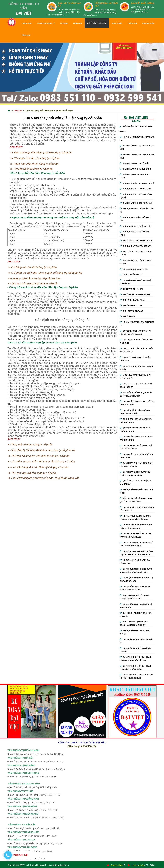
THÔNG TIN (132, 23)
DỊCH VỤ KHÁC (148, 23)
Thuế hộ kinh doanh (131, 306)
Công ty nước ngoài (131, 289)
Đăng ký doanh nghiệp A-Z (134, 269)
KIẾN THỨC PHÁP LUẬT (97, 23)
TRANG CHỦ (26, 23)
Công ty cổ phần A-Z (131, 275)
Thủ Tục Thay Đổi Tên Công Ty (135, 246)
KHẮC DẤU (77, 23)
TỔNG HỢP (26, 35)
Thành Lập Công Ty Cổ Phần (135, 163)
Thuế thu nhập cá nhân (132, 300)
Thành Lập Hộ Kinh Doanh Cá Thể (137, 183)
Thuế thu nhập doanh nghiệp (135, 295)
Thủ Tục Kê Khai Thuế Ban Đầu (135, 226)
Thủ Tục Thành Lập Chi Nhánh (135, 189)
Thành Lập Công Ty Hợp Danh (135, 169)
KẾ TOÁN (64, 23)
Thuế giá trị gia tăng (131, 311)
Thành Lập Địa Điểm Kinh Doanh (136, 203)
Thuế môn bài (127, 317)
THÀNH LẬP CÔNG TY (46, 23)
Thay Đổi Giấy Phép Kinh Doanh (136, 241)
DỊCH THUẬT (117, 23)
